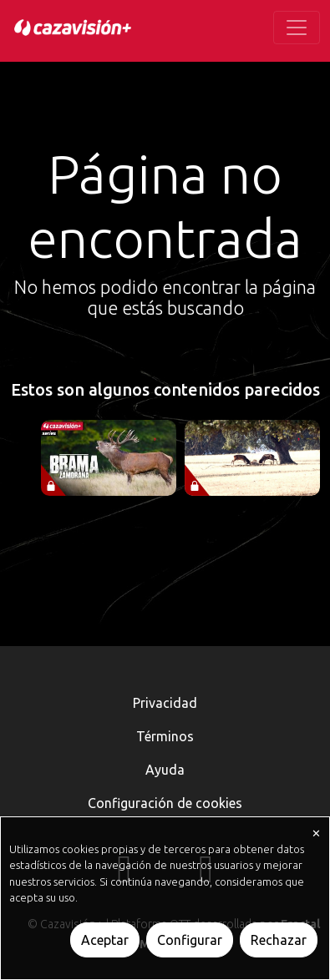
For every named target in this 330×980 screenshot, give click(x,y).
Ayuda (165, 770)
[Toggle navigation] (297, 28)
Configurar (190, 940)
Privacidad (165, 703)
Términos (165, 736)
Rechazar (279, 940)
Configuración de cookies (165, 803)
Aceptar (105, 940)
